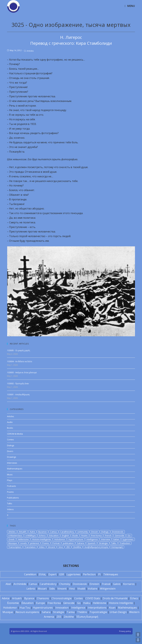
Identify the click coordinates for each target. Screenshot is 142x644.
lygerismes (128, 539)
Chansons (43, 598)
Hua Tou (25, 608)
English (65, 536)
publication (68, 543)
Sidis (52, 589)
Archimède (20, 584)
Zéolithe (69, 617)
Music (10, 474)
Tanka (71, 612)
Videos (10, 509)
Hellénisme (100, 603)
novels (24, 543)
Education (54, 536)
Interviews (12, 463)
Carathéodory (48, 584)
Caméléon (30, 574)
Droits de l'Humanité (115, 598)
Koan (112, 608)
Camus (53, 532)
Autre (32, 532)
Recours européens (27, 612)
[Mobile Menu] (130, 6)
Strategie (103, 543)
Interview (106, 539)
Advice (6, 598)
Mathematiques (15, 469)
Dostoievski (118, 532)
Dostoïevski (80, 584)
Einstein (94, 584)
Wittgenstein (108, 589)
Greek (12, 539)
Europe (40, 603)
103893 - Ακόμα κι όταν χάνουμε (22, 372)
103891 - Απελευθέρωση (18, 395)
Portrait (56, 543)
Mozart (42, 589)
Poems (10, 492)
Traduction (125, 543)
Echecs (42, 536)
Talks (10, 503)
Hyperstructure (76, 539)
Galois (117, 584)
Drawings (12, 457)
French (108, 536)
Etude (75, 536)
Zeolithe (77, 547)
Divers (10, 451)
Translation (30, 547)
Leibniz (31, 589)
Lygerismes (73, 574)
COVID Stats (93, 598)
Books (10, 428)
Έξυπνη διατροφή (87, 617)
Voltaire (93, 589)
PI (99, 574)
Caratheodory (67, 532)
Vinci (61, 547)
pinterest (35, 543)
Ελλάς (42, 574)
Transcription (15, 547)
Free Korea (96, 536)
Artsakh (23, 532)
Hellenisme (23, 539)
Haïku (87, 603)
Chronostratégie (62, 598)
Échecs (134, 598)
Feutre (84, 536)
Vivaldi (81, 589)
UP (138, 634)
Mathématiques (127, 608)
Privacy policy (125, 631)
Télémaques (111, 574)
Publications (13, 498)
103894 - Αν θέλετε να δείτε (20, 361)
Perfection (89, 574)
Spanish (92, 543)
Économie (13, 603)
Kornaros (129, 584)
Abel (8, 584)
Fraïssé (106, 584)
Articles (30, 51)
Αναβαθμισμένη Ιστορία (96, 547)
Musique (13, 543)
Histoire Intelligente (42, 539)
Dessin (95, 532)
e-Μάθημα (31, 536)
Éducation (27, 603)
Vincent (52, 547)
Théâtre (82, 612)
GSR (61, 574)
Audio (10, 422)
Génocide (69, 603)
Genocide (120, 536)
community (83, 532)
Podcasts (12, 486)
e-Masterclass (15, 536)
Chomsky (65, 584)
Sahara (81, 543)
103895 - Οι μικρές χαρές (19, 350)
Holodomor (60, 539)
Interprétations (97, 608)
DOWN (138, 640)
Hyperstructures (43, 608)
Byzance (42, 532)
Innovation (62, 608)
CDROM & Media (15, 434)
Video (42, 547)
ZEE (68, 547)
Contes (10, 440)
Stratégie (59, 612)
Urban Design (118, 612)
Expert (52, 574)
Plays (10, 480)
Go (129, 536)
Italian (116, 539)
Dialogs (11, 445)
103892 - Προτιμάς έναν (18, 384)
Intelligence (92, 539)
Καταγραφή (117, 547)
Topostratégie (98, 612)
